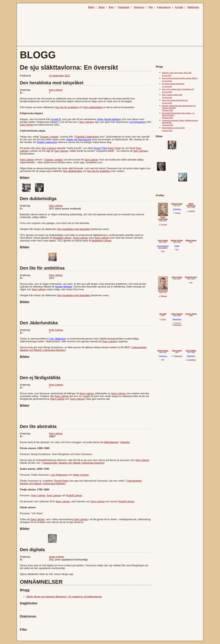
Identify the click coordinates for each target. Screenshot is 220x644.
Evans (164, 319)
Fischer (178, 213)
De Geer (164, 224)
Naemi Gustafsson (191, 205)
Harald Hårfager (63, 287)
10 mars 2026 (167, 92)
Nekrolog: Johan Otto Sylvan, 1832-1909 (177, 73)
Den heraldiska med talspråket (74, 229)
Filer (151, 7)
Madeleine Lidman (102, 241)
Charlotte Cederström (86, 137)
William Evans (191, 240)
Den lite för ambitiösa (67, 107)
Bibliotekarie (177, 319)
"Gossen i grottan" (49, 137)
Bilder (91, 7)
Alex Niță (163, 314)
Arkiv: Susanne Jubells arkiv (172, 95)
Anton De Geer (177, 204)
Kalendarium (164, 7)
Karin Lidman (177, 277)
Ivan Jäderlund (58, 339)
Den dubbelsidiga (93, 107)
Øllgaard (164, 296)
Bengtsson (178, 325)
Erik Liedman (191, 351)
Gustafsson (192, 360)
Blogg (102, 7)
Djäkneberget (111, 442)
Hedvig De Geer (191, 277)
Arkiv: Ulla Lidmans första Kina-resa (175, 100)
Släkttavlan (193, 7)
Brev (111, 7)
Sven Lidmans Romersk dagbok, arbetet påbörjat (180, 78)
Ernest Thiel (100, 148)
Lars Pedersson (59, 475)
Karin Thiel (114, 148)
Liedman (192, 211)
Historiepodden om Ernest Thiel (173, 128)
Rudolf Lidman (74, 496)
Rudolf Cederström (47, 142)
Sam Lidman (56, 90)
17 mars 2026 (167, 86)
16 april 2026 (167, 75)
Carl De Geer (163, 291)
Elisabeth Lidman (62, 238)
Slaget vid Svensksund (79, 139)
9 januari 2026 (167, 131)
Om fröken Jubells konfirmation (173, 84)
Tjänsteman (163, 356)
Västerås (125, 442)
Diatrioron (139, 7)
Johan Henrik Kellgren (109, 119)
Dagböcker (124, 7)
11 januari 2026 (168, 125)
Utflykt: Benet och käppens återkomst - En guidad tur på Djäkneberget (64, 597)
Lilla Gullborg (163, 248)
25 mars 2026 (167, 81)
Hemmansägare (163, 246)
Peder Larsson (81, 475)
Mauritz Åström (177, 240)
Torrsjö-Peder (61, 481)
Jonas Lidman (80, 238)
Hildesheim (178, 356)
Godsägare (177, 209)
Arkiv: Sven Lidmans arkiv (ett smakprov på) (178, 89)
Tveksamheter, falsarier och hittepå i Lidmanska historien (73, 463)
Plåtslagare (191, 356)
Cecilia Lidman (191, 314)
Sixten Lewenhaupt (163, 218)
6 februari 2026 (167, 110)
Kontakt (179, 7)
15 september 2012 (59, 76)
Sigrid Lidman (163, 351)
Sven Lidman (27, 160)
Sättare (177, 246)
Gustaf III (56, 119)
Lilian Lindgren (177, 314)
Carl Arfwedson (138, 122)
